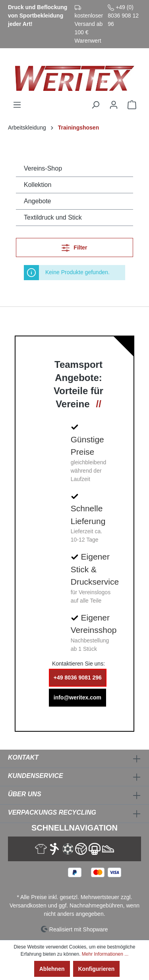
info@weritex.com (77, 697)
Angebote (38, 201)
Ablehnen (52, 969)
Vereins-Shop (43, 168)
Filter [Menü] (74, 246)
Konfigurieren (97, 969)
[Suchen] (95, 105)
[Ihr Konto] (114, 105)
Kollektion (38, 185)
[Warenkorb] (132, 105)
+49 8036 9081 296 (78, 678)
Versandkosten (28, 905)
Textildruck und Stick (53, 217)
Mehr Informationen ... (105, 954)
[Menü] (17, 105)
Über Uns (25, 794)
